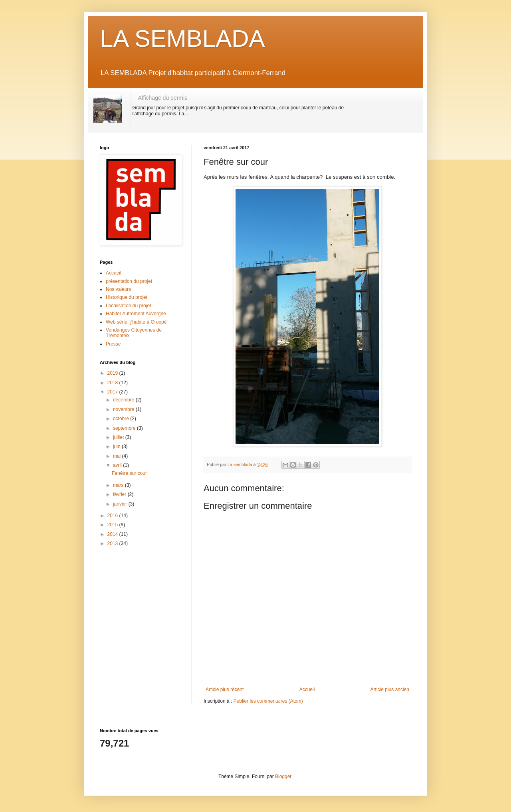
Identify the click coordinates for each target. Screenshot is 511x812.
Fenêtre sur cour (129, 473)
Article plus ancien (390, 690)
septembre (125, 428)
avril (118, 465)
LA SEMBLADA (182, 39)
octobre (122, 419)
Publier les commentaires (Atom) (268, 701)
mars (119, 485)
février (120, 494)
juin (117, 447)
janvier (121, 504)
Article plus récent (225, 690)
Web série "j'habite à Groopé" (137, 322)
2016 (113, 516)
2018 (113, 383)
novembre (124, 409)
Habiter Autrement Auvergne (136, 314)
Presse (113, 344)
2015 (113, 525)
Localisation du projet (128, 306)
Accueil (307, 690)
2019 (113, 373)
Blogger (283, 776)
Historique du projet (127, 297)
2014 (113, 534)
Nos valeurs (118, 289)
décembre (124, 400)
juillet (119, 437)
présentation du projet (129, 281)
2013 (113, 543)
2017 (113, 392)
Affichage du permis (163, 98)
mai (118, 456)
